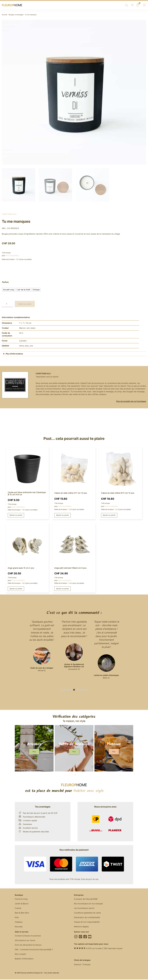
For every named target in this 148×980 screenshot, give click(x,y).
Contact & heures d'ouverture (28, 936)
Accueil (4, 15)
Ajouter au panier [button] (16, 515)
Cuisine (18, 909)
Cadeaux (19, 922)
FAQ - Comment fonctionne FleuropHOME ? (34, 950)
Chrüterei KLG (9, 214)
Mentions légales (81, 927)
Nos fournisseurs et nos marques (88, 904)
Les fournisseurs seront (84, 909)
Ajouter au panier (25, 304)
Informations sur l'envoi (25, 941)
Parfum (5, 282)
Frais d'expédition (12, 255)
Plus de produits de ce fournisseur (131, 401)
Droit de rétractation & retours (28, 946)
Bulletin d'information (24, 960)
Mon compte (20, 955)
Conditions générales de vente (87, 913)
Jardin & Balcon (22, 904)
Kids (17, 918)
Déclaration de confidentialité (87, 918)
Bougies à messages (16, 15)
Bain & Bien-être (22, 913)
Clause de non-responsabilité (87, 922)
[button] (62, 690)
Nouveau (19, 927)
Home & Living (21, 899)
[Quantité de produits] (7, 304)
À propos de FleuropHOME (86, 899)
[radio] (9, 290)
